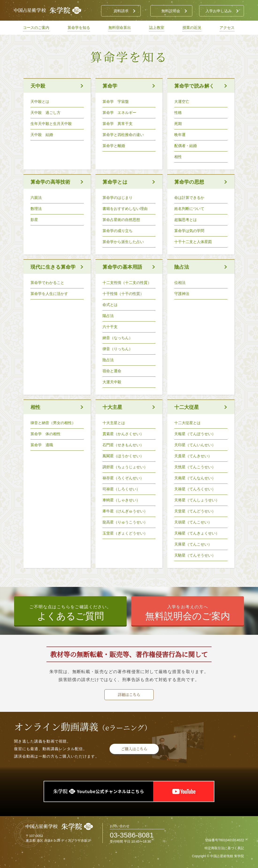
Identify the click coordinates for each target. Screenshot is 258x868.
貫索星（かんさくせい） (123, 434)
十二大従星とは (187, 423)
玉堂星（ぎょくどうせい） (127, 533)
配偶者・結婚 (186, 146)
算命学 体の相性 (46, 434)
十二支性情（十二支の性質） (127, 283)
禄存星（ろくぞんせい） (123, 478)
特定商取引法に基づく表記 (224, 848)
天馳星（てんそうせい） (195, 555)
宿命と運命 (112, 371)
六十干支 (110, 327)
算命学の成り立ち (118, 231)
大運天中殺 (112, 382)
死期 (178, 124)
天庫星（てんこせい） (193, 544)
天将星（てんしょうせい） (197, 500)
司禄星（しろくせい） (123, 489)
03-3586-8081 (132, 835)
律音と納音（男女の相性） (53, 423)
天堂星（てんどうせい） (195, 511)
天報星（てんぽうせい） (195, 434)
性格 (178, 113)
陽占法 (108, 316)
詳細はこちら (129, 695)
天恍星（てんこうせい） (195, 467)
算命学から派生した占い (123, 242)
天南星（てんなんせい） (195, 478)
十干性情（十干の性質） (123, 294)
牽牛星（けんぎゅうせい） (125, 511)
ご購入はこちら (134, 749)
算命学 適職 (42, 445)
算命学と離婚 (114, 146)
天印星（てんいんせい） (195, 445)
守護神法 (182, 294)
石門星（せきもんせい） (125, 445)
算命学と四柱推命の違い (123, 135)
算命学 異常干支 (118, 124)
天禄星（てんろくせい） (195, 489)
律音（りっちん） (118, 349)
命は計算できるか (189, 198)
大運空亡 (182, 102)
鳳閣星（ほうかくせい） (123, 456)
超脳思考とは (186, 220)
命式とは (110, 305)
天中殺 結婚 (42, 135)
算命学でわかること (47, 283)
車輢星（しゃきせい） (123, 500)
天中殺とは (40, 102)
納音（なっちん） (118, 338)
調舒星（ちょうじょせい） (127, 467)
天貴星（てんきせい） (193, 456)
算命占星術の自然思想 (121, 220)
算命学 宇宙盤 (116, 102)
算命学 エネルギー (119, 113)
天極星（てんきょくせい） (197, 533)
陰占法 (108, 360)
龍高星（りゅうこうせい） (125, 522)
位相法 (180, 283)
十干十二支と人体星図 (193, 242)
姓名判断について (189, 209)
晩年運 (180, 135)
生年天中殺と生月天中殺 (51, 124)
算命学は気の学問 (189, 231)
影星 (34, 220)
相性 (178, 157)
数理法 (36, 209)
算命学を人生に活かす (49, 294)
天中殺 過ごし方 (46, 113)
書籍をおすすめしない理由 (125, 209)
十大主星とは (114, 423)
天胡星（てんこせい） (193, 522)
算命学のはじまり (118, 198)
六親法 (36, 198)
